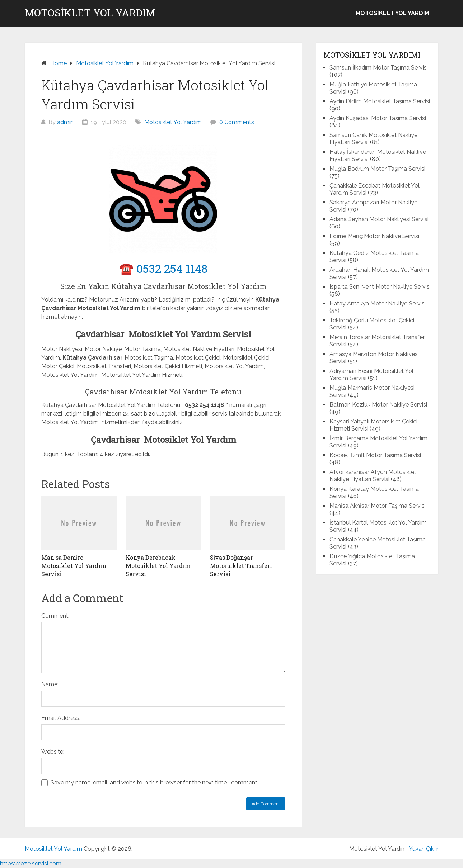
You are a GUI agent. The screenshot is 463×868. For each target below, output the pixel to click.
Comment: (55, 616)
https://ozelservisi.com (31, 864)
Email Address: (61, 718)
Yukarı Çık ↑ (424, 849)
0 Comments (237, 122)
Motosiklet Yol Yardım (90, 13)
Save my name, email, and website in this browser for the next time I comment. (155, 782)
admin (65, 122)
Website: (53, 752)
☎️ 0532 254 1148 (163, 268)
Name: (50, 684)
